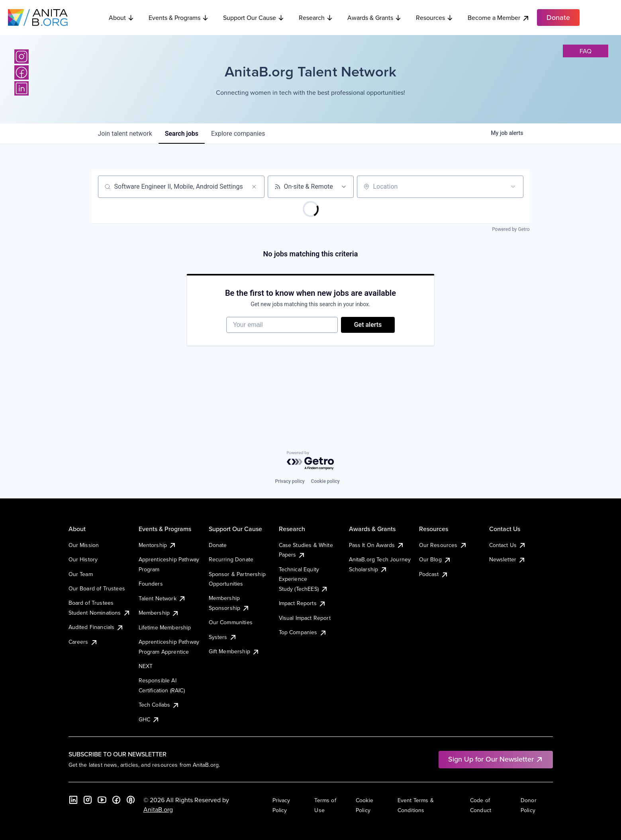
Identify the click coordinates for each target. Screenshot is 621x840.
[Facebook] (22, 72)
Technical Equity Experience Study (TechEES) (304, 579)
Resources (435, 18)
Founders (151, 584)
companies (238, 134)
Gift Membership (234, 651)
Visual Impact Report (305, 618)
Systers (223, 637)
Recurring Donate (231, 559)
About (121, 18)
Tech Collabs (159, 705)
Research (316, 18)
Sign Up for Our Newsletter (496, 759)
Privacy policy (290, 481)
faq (586, 51)
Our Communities (231, 622)
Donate (218, 545)
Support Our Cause (254, 18)
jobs (182, 134)
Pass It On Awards (377, 545)
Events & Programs (179, 18)
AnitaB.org (158, 809)
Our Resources (443, 545)
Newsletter (508, 559)
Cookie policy (325, 481)
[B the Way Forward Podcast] (131, 800)
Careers (83, 642)
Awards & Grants (374, 18)
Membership (159, 613)
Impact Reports (303, 603)
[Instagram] (22, 57)
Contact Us (508, 545)
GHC (149, 719)
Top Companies (303, 632)
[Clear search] (254, 187)
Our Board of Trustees (97, 588)
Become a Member (499, 18)
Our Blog (435, 559)
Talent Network (162, 598)
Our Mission (84, 545)
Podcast (434, 574)
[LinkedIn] (22, 88)
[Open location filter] (513, 187)
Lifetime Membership (165, 627)
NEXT (146, 666)
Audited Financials (96, 627)
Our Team (81, 574)
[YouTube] (102, 800)
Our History (83, 559)
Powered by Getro (511, 229)
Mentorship (158, 545)
